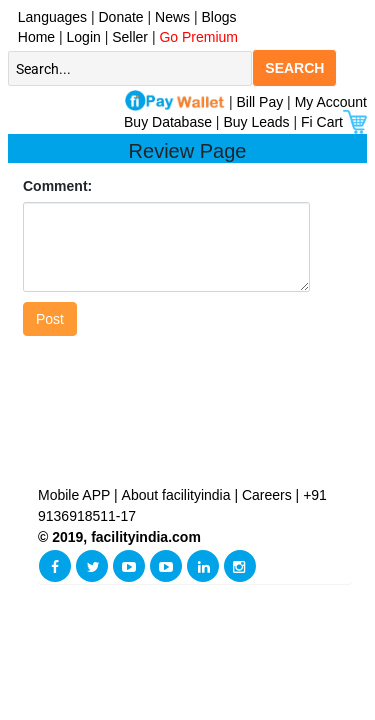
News (174, 17)
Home (32, 37)
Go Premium (198, 37)
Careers (267, 495)
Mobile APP (76, 495)
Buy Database (168, 122)
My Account (331, 102)
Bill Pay (262, 102)
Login (84, 37)
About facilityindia (178, 495)
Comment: (57, 186)
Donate (121, 17)
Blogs (219, 17)
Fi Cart (334, 122)
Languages (48, 17)
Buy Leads (256, 122)
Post (50, 319)
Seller (130, 37)
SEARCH (294, 68)
